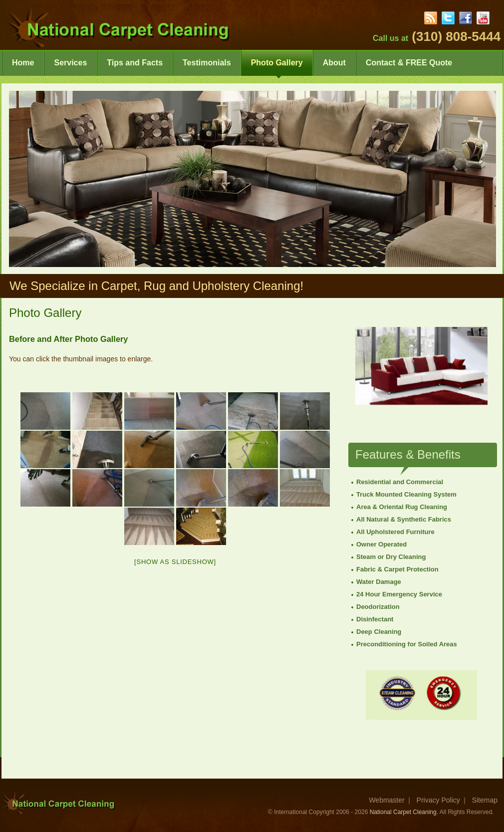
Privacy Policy (438, 800)
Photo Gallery (277, 67)
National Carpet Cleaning (403, 812)
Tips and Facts (135, 67)
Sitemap (485, 800)
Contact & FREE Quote (409, 67)
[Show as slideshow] (175, 562)
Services (70, 67)
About (334, 67)
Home (23, 67)
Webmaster (386, 800)
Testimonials (207, 67)
